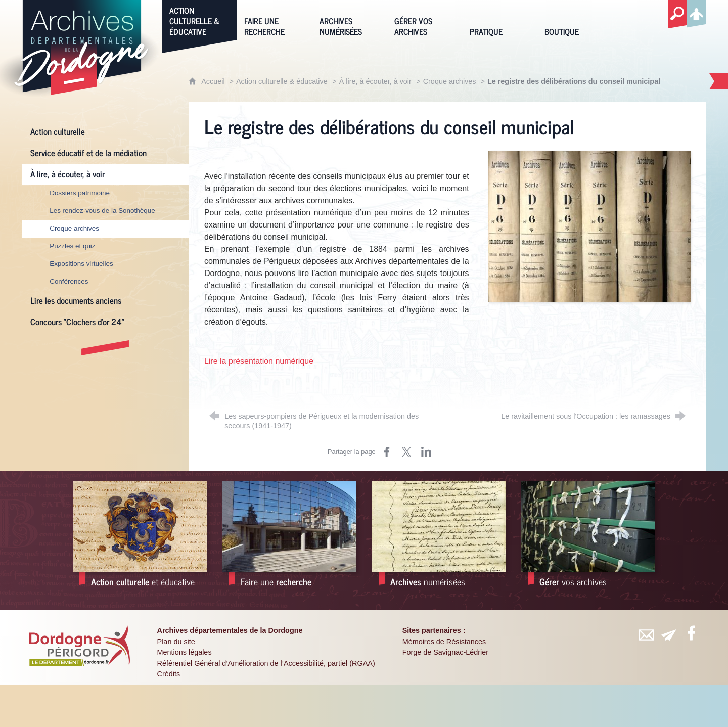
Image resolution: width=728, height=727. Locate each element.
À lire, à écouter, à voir (375, 81)
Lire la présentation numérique (259, 361)
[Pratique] (499, 20)
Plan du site (176, 642)
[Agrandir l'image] (589, 226)
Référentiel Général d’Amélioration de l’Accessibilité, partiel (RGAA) (266, 663)
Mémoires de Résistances (444, 642)
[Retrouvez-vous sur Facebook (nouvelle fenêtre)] (691, 633)
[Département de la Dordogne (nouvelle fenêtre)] (80, 646)
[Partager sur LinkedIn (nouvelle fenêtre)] (426, 452)
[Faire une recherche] (274, 20)
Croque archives (451, 81)
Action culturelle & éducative (282, 81)
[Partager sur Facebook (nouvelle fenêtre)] (387, 452)
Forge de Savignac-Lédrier (445, 652)
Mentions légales (185, 652)
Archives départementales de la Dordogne (230, 630)
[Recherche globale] (677, 15)
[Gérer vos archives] (424, 20)
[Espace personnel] (697, 12)
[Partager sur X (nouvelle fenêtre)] (406, 452)
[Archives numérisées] (349, 20)
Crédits (169, 674)
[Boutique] (574, 20)
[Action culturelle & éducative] (199, 20)
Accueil (214, 81)
